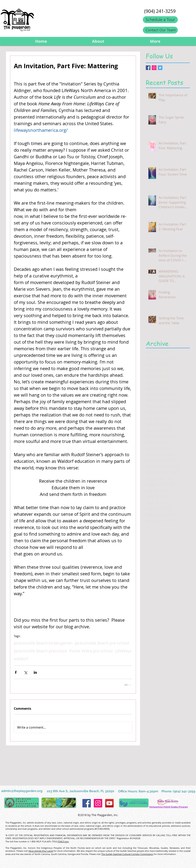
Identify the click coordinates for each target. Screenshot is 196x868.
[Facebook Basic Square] (148, 68)
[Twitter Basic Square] (160, 68)
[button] (98, 41)
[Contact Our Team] (160, 30)
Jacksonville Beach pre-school (102, 643)
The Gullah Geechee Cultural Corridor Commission (127, 854)
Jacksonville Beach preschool (40, 651)
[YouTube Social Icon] (109, 803)
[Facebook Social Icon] (87, 803)
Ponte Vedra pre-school (91, 651)
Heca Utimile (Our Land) (41, 851)
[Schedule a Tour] (160, 20)
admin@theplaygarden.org (22, 791)
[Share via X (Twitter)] (25, 672)
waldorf (21, 659)
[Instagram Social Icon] (154, 68)
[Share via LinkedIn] (35, 672)
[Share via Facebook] (16, 672)
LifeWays (123, 651)
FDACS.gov (63, 841)
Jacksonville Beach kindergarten (43, 643)
